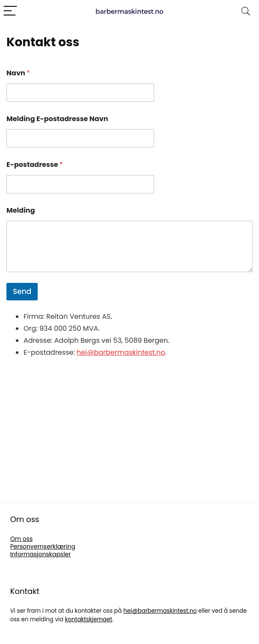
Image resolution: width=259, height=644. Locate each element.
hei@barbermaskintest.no (121, 352)
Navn (18, 73)
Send (22, 291)
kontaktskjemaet (89, 619)
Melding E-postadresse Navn (57, 119)
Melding (21, 210)
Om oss (22, 539)
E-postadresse (35, 165)
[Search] (246, 11)
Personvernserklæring (43, 546)
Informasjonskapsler (41, 554)
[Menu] (10, 11)
